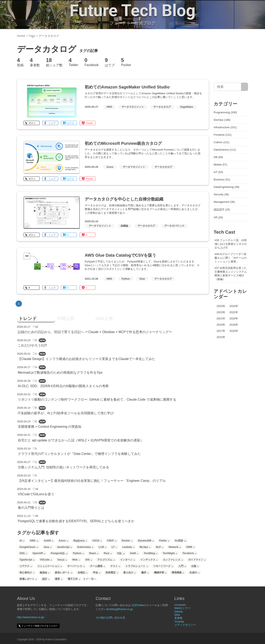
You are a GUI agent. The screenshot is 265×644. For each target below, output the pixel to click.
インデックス (149, 560)
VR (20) (218, 217)
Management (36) (224, 202)
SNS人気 (104, 318)
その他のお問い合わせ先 (110, 618)
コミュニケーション (50, 566)
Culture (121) (222, 142)
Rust (108, 553)
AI (22, 541)
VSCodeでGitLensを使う (36, 494)
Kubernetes (85, 547)
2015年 (221, 337)
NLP (160, 547)
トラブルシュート (137, 566)
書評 (145, 573)
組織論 (124, 226)
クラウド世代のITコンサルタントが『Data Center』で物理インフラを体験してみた (79, 454)
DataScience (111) (225, 150)
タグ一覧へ (90, 579)
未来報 (178, 618)
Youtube (179, 622)
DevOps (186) (222, 120)
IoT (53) (218, 172)
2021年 (221, 318)
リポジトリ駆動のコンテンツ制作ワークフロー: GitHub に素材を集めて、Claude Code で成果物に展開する (97, 399)
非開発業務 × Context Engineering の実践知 (50, 427)
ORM (190, 547)
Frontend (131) (223, 135)
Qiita (177, 615)
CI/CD (97, 541)
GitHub (178, 612)
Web (76, 560)
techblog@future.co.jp (120, 609)
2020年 (234, 318)
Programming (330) (225, 112)
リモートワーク (163, 566)
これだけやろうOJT (32, 345)
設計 (46, 579)
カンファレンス (173, 560)
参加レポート (64, 573)
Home (21, 36)
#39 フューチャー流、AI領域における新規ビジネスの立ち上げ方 (231, 244)
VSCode (46, 560)
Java (47, 547)
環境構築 (178, 573)
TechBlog (150, 553)
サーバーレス (76, 566)
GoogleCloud (29, 547)
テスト (115, 566)
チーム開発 (98, 566)
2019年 (221, 325)
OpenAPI (39, 553)
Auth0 (49, 541)
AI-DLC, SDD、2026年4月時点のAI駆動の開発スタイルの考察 (63, 386)
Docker (127, 541)
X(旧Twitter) (139, 605)
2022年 (234, 312)
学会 (97, 573)
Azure (110, 167)
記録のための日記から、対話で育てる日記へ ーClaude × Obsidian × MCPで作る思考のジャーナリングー (95, 332)
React (94, 553)
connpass (180, 605)
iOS (89, 560)
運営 (59, 579)
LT (114, 547)
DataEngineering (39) (226, 187)
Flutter (164, 541)
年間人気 (66, 318)
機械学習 (160, 573)
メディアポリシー (185, 625)
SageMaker (187, 107)
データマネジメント (133, 107)
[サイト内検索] (245, 87)
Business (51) (222, 179)
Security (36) (221, 194)
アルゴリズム (106, 560)
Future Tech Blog (132, 11)
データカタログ (162, 107)
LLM (102, 547)
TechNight (170, 553)
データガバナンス (174, 226)
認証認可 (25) (222, 210)
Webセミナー (182, 608)
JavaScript (64, 547)
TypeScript (27, 560)
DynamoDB (146, 541)
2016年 (234, 331)
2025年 (221, 306)
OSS (23, 553)
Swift (134, 553)
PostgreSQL (59, 553)
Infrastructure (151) (225, 127)
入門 (182, 566)
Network (175, 547)
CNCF (112, 541)
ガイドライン (197, 560)
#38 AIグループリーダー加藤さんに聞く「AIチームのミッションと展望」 (231, 258)
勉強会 (45, 573)
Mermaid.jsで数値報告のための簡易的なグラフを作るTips (60, 373)
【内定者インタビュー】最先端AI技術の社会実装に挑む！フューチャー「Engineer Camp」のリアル (92, 481)
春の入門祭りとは (31, 508)
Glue (142, 279)
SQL (121, 553)
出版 (195, 566)
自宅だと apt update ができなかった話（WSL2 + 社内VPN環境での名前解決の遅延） (81, 440)
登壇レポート (28, 579)
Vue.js (62, 560)
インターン (128, 560)
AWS (109, 107)
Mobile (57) (220, 165)
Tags (32, 36)
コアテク (26, 566)
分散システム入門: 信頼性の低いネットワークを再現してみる (63, 467)
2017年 (221, 331)
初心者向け (27, 573)
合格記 (83, 573)
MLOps (145, 547)
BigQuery (80, 541)
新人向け (130, 573)
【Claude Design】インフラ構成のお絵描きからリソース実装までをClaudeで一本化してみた (87, 359)
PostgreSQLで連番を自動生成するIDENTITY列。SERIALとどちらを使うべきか (76, 521)
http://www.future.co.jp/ (31, 617)
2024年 (234, 306)
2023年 (221, 312)
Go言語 (181, 541)
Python (126, 279)
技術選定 (112, 573)
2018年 (234, 325)
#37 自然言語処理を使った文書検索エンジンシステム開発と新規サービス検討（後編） (231, 274)
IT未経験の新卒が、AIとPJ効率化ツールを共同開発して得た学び (66, 413)
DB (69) (218, 157)
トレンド (28, 318)
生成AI (194, 573)
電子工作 (74, 579)
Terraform (189, 553)
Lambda (128, 547)
